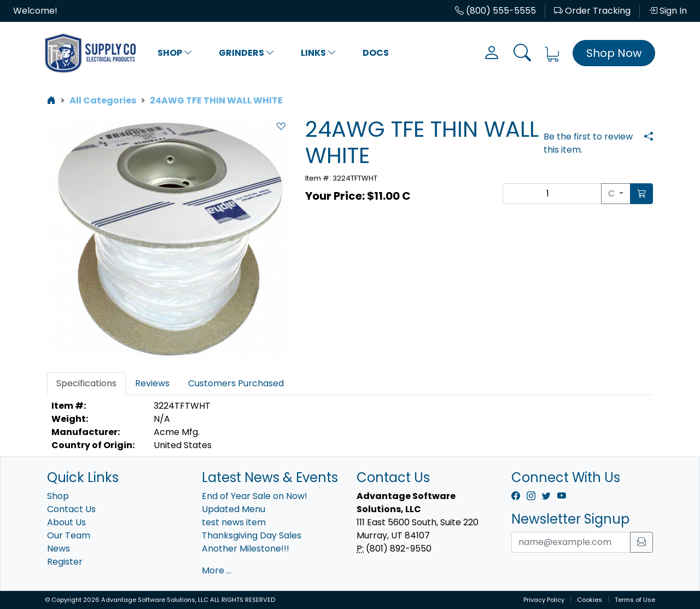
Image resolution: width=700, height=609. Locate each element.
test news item (234, 522)
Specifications (86, 383)
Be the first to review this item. (588, 143)
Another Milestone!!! (246, 549)
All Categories (103, 100)
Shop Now (614, 53)
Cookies (590, 600)
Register (65, 562)
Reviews (152, 383)
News (59, 549)
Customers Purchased (236, 383)
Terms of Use (635, 600)
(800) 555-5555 (495, 11)
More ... (217, 570)
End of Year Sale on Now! (255, 496)
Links (319, 53)
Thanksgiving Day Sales (252, 535)
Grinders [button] (247, 53)
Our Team (69, 535)
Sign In (668, 11)
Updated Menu (234, 509)
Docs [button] (376, 53)
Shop (175, 53)
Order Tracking (592, 11)
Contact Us (71, 509)
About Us (66, 522)
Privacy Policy (544, 600)
